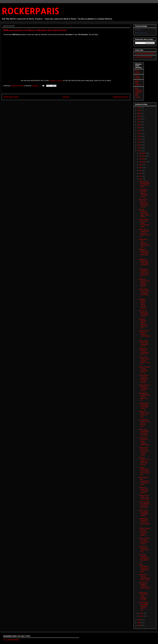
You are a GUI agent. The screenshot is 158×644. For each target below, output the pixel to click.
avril (141, 176)
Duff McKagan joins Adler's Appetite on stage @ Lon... (144, 606)
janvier (142, 616)
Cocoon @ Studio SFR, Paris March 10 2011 (144, 490)
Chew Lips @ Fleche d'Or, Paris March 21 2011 (144, 343)
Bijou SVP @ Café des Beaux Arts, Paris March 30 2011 (144, 203)
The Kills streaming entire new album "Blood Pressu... (144, 213)
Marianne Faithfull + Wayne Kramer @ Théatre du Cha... (143, 323)
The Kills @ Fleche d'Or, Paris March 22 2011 (144, 313)
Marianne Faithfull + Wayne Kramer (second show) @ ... (143, 304)
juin (141, 170)
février (141, 613)
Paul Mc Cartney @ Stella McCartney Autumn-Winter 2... (144, 532)
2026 (139, 108)
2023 (139, 116)
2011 (139, 151)
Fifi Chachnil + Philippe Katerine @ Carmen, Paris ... (144, 586)
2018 (139, 131)
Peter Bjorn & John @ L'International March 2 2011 (144, 577)
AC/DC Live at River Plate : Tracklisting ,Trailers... (144, 513)
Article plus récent (11, 97)
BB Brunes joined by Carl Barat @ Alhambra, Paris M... (144, 283)
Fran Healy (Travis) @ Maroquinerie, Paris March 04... (144, 558)
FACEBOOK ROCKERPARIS (145, 53)
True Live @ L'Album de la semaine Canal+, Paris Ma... (144, 361)
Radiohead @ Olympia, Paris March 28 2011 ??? (144, 351)
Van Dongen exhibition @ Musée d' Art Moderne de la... (144, 273)
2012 (139, 148)
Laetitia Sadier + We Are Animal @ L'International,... (144, 334)
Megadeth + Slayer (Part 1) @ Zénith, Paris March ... (144, 263)
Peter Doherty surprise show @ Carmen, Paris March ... (144, 293)
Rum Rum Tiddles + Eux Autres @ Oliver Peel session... (144, 461)
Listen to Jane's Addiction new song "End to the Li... (144, 184)
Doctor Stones (137, 72)
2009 (139, 623)
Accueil (66, 97)
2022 (139, 119)
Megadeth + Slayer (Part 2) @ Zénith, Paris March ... (144, 253)
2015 (139, 139)
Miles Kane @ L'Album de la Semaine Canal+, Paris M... (144, 233)
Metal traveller (138, 77)
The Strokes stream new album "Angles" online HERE (144, 441)
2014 (139, 142)
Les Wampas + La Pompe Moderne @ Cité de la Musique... (144, 379)
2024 (139, 113)
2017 (139, 133)
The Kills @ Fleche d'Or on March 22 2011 (144, 549)
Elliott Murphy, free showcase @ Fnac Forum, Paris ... (144, 481)
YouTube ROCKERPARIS (144, 57)
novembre (143, 156)
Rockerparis (138, 30)
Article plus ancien (121, 97)
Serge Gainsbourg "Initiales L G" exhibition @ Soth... (144, 568)
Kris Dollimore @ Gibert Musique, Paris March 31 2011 (144, 193)
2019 (139, 128)
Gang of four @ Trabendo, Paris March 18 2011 (144, 388)
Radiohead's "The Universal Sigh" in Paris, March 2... (144, 243)
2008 (139, 625)
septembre (143, 162)
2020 (139, 125)
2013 (139, 145)
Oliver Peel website (138, 83)
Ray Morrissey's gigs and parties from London (139, 93)
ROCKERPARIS (30, 11)
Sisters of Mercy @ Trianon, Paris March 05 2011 (144, 541)
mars (141, 179)
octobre (142, 159)
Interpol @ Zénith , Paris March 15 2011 (144, 414)
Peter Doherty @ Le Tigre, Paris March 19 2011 (144, 370)
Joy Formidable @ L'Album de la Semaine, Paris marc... (144, 505)
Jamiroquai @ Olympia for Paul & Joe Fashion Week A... (144, 522)
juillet (141, 168)
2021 (139, 122)
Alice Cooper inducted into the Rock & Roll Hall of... (144, 432)
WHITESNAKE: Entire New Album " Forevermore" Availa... (144, 223)
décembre (143, 153)
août (141, 165)
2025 (139, 110)
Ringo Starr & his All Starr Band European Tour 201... (143, 596)
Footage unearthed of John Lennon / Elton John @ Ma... (144, 471)
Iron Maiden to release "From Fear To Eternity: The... (144, 423)
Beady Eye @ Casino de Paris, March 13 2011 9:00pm (144, 451)
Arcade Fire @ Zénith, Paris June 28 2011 (144, 497)
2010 (139, 620)
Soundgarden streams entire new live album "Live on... (144, 397)
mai (141, 173)
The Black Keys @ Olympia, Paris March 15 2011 (144, 406)
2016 (139, 136)
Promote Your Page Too (141, 33)
